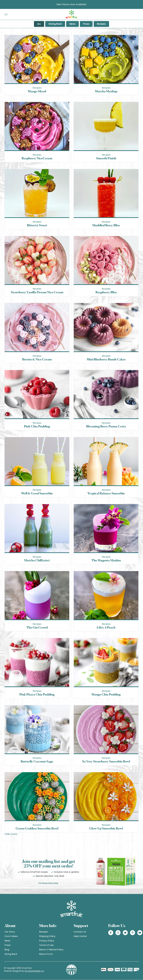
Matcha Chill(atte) (37, 560)
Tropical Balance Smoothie (106, 493)
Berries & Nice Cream (37, 359)
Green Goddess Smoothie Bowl (37, 828)
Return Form (46, 954)
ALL (39, 24)
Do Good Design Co (34, 971)
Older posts (11, 834)
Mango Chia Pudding (106, 694)
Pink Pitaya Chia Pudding (37, 694)
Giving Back (55, 24)
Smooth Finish (106, 158)
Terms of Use (46, 945)
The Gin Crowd (37, 627)
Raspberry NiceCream (37, 158)
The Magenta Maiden (106, 560)
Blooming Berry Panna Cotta (106, 426)
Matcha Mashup (106, 91)
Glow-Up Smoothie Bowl (106, 828)
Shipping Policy (47, 936)
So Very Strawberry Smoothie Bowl (106, 761)
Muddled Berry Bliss (106, 225)
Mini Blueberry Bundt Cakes (106, 359)
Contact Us (80, 932)
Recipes (101, 24)
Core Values (11, 936)
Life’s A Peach (106, 627)
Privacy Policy (47, 941)
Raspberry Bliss (106, 292)
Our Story (10, 932)
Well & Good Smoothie (37, 493)
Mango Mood (37, 91)
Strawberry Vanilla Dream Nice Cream (37, 292)
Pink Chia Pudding (37, 426)
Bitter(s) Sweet (37, 225)
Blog (7, 950)
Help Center (80, 936)
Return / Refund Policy (51, 950)
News (72, 24)
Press (86, 24)
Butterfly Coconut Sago (37, 761)
